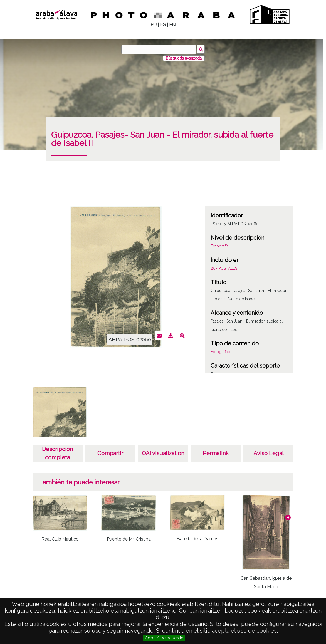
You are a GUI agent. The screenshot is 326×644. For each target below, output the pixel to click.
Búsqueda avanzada (184, 58)
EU (154, 25)
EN (172, 25)
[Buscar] (159, 49)
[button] (288, 517)
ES (163, 25)
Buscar (201, 49)
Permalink (216, 453)
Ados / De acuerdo (164, 638)
